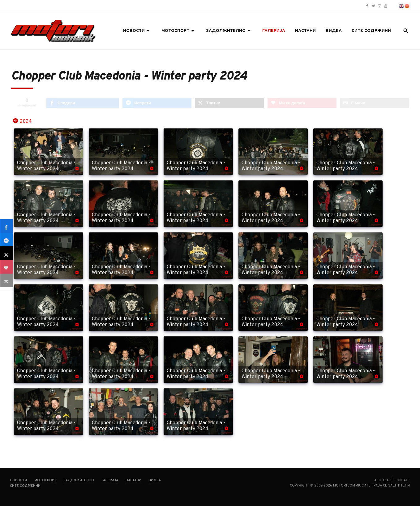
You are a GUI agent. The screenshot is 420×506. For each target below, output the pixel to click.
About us (383, 480)
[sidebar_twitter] (7, 253)
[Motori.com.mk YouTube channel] (386, 6)
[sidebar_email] (7, 280)
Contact (402, 480)
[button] (137, 31)
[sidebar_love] (7, 267)
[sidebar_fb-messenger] (7, 240)
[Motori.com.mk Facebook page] (367, 6)
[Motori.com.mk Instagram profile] (379, 6)
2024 (26, 121)
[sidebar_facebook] (7, 226)
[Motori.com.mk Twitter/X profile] (373, 6)
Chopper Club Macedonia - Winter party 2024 (46, 166)
